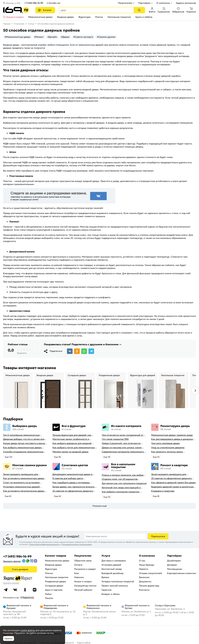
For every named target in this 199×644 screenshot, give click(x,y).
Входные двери (65, 17)
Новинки (79, 577)
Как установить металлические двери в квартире (25, 491)
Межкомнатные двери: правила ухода (172, 435)
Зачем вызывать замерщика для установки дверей (21, 474)
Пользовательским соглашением (77, 544)
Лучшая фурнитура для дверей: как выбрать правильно (72, 435)
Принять (9, 638)
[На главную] (16, 10)
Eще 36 (58, 457)
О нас (142, 561)
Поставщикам (175, 569)
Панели (49, 598)
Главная (7, 24)
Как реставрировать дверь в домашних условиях (173, 439)
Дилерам (172, 565)
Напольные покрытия (119, 17)
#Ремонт (39, 37)
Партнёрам (144, 3)
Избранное (178, 10)
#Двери (65, 37)
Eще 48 (57, 496)
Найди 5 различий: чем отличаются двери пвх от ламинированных (121, 443)
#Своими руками (106, 37)
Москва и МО (13, 3)
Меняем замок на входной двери (70, 452)
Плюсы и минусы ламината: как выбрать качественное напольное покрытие (124, 475)
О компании (163, 3)
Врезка (105, 577)
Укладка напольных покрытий (118, 581)
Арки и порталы (54, 590)
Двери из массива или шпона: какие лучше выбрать (122, 448)
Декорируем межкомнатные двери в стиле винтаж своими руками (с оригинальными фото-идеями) (72, 474)
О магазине (19, 24)
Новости (143, 569)
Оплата (78, 565)
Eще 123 (8, 457)
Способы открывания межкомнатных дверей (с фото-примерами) (23, 452)
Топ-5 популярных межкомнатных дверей (21, 435)
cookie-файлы (28, 630)
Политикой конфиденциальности (44, 544)
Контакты (144, 590)
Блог (77, 573)
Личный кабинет (83, 590)
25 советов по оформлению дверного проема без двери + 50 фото (73, 491)
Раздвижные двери (56, 581)
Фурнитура (84, 17)
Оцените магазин (11, 583)
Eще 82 (8, 496)
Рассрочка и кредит (85, 569)
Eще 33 (156, 457)
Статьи (31, 24)
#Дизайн (52, 37)
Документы (145, 581)
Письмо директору (149, 586)
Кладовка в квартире (163, 491)
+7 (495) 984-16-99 (34, 3)
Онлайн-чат (54, 3)
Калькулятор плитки (85, 586)
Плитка (99, 17)
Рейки (48, 594)
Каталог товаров (56, 556)
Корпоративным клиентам (181, 573)
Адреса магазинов (186, 3)
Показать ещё (100, 506)
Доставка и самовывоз (114, 561)
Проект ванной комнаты (115, 586)
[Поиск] (139, 10)
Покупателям (125, 3)
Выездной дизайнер (113, 573)
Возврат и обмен (111, 594)
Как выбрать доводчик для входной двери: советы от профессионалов (72, 443)
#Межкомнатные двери (18, 37)
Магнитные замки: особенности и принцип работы (71, 439)
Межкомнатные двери (40, 17)
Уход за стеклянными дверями (168, 448)
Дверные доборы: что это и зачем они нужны (24, 439)
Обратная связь (83, 561)
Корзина (191, 10)
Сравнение (164, 10)
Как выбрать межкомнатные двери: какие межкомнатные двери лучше (23, 448)
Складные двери (54, 586)
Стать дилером (20, 569)
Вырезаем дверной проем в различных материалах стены (172, 487)
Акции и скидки (15, 17)
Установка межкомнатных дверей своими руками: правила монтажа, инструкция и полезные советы (22, 487)
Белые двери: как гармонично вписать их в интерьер (73, 487)
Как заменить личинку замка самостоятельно (167, 452)
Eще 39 (107, 457)
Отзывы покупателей (150, 573)
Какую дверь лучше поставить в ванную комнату (25, 443)
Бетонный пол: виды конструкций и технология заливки (121, 488)
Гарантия (107, 590)
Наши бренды (147, 565)
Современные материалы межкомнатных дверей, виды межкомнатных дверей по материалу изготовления (124, 452)
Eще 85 (156, 496)
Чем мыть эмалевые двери (166, 443)
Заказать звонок (12, 561)
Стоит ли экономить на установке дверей (21, 483)
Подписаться (158, 536)
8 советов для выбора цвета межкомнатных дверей (68, 478)
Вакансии (144, 577)
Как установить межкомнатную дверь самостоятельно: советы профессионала (25, 478)
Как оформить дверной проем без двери (173, 483)
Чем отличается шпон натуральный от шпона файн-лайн (123, 435)
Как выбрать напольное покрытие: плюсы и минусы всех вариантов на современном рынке (121, 492)
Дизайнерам (174, 561)
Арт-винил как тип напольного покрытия (124, 483)
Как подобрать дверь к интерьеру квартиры (71, 483)
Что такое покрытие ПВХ (115, 439)
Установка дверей (111, 565)
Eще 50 (107, 497)
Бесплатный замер (112, 569)
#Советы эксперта (83, 37)
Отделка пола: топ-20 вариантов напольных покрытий (120, 479)
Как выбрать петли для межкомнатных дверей (74, 448)
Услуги (106, 556)
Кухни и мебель (144, 17)
